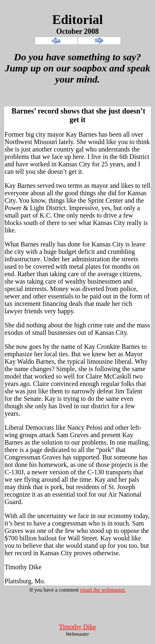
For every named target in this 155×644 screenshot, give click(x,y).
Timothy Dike (78, 627)
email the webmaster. (103, 590)
